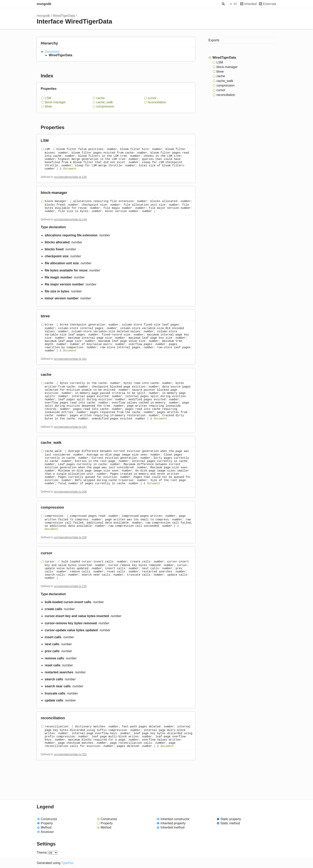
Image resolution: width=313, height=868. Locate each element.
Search (223, 4)
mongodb (44, 4)
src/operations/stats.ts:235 (70, 586)
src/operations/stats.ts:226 (70, 537)
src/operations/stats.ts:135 (70, 177)
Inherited (250, 4)
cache (101, 98)
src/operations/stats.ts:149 (70, 219)
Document (52, 52)
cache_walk (105, 102)
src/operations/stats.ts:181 (70, 427)
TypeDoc (67, 863)
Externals (270, 4)
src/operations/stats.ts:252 (70, 754)
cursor (152, 98)
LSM (48, 98)
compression (105, 106)
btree (48, 106)
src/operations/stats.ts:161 (70, 359)
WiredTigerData (64, 16)
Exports (214, 40)
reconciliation (157, 102)
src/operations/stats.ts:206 (70, 492)
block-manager (55, 102)
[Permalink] (52, 141)
